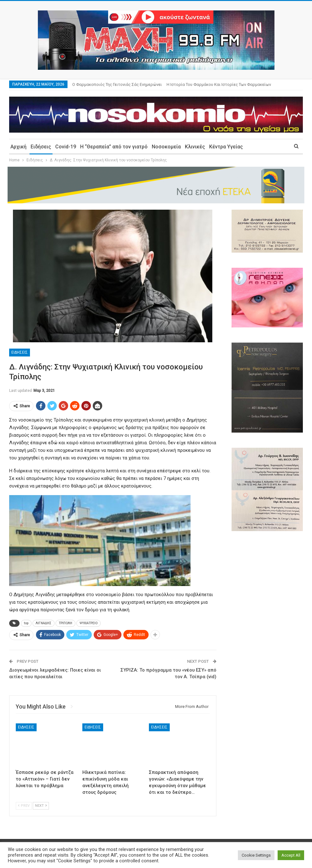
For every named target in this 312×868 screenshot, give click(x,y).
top (26, 623)
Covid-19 (66, 147)
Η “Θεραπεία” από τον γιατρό (114, 147)
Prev (24, 806)
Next (41, 806)
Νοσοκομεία (166, 147)
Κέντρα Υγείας (226, 147)
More (173, 84)
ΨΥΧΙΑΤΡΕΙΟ (88, 623)
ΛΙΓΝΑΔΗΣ (44, 623)
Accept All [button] (291, 855)
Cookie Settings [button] (256, 855)
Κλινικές (195, 147)
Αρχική (18, 147)
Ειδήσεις (41, 147)
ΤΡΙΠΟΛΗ (65, 623)
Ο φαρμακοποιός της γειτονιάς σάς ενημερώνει (117, 84)
